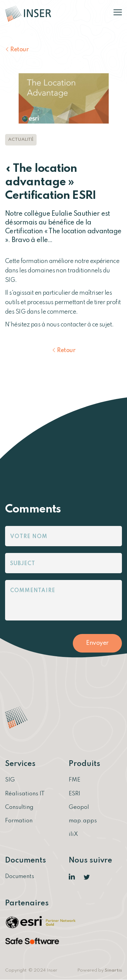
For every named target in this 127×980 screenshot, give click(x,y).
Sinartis (113, 970)
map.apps (83, 821)
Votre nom (29, 537)
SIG (10, 780)
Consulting (19, 807)
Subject (23, 564)
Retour (19, 50)
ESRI (75, 794)
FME (75, 780)
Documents (20, 877)
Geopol (79, 807)
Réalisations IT (25, 794)
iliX (73, 834)
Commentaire (33, 591)
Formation (19, 821)
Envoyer (97, 643)
